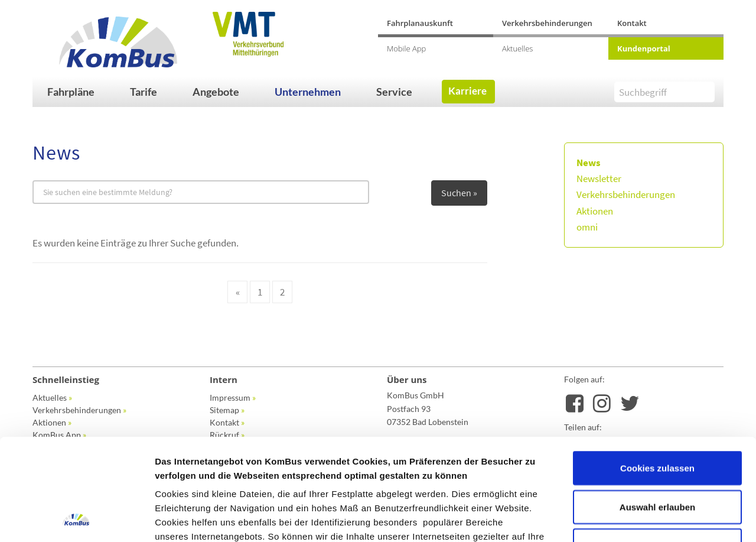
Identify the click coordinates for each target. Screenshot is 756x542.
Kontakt (632, 23)
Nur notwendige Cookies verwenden (657, 457)
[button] (83, 92)
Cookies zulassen (657, 373)
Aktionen (595, 211)
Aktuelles (517, 48)
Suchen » (459, 193)
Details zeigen (628, 519)
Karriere (467, 91)
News (589, 163)
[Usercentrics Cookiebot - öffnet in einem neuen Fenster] (76, 519)
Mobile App (406, 48)
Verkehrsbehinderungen (547, 23)
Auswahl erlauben (657, 412)
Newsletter (599, 178)
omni (587, 227)
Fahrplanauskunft (420, 23)
